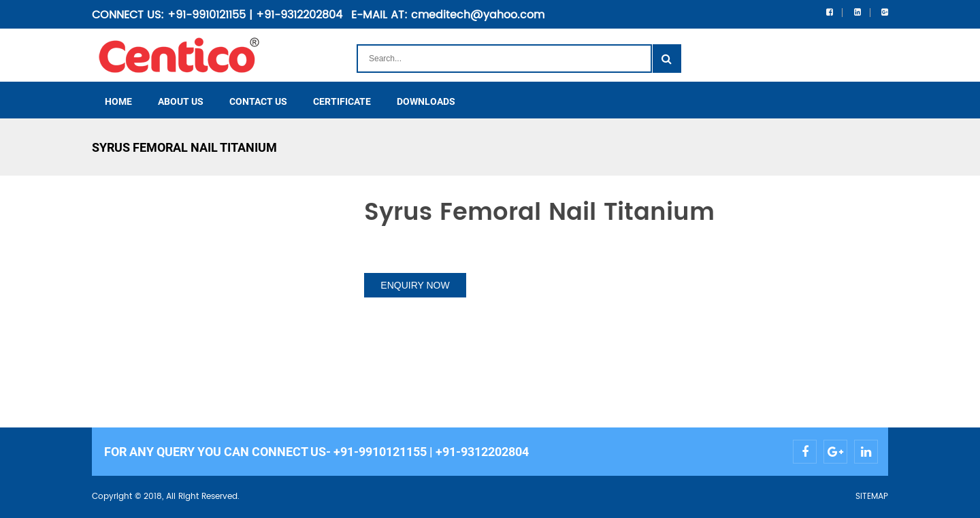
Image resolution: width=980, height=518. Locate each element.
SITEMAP (872, 497)
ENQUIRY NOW (415, 285)
